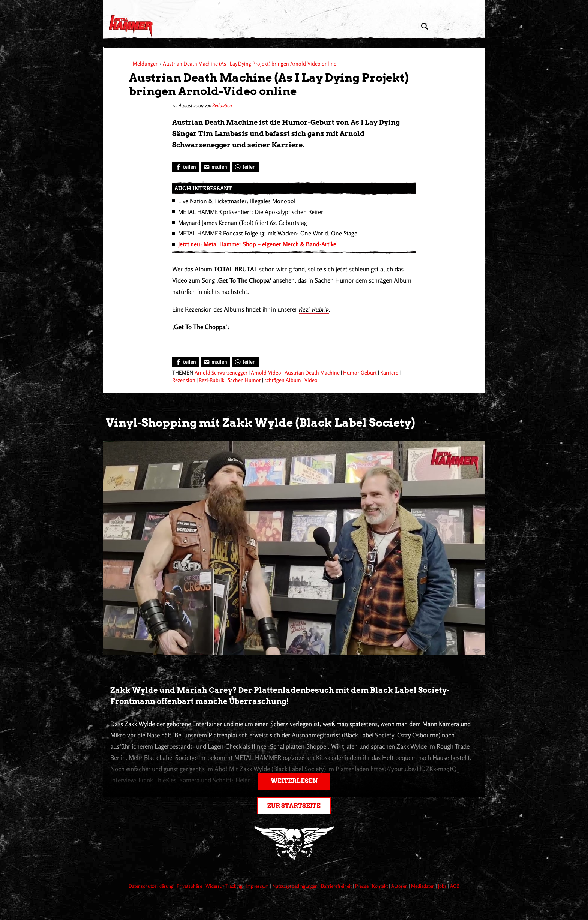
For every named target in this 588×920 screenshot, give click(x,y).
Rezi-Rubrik (314, 309)
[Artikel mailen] (215, 167)
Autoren (400, 886)
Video (311, 380)
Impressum (258, 886)
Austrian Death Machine (312, 372)
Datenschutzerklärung (151, 886)
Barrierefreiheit (337, 886)
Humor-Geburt (360, 372)
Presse (362, 886)
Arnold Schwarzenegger (221, 372)
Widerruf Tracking (224, 886)
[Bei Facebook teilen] (186, 167)
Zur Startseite (294, 806)
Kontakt (380, 886)
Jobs (443, 886)
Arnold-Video (266, 372)
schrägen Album (283, 380)
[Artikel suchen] (424, 26)
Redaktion (222, 105)
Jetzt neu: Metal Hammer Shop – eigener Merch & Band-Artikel (258, 244)
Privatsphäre (190, 886)
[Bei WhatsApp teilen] (245, 167)
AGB (455, 886)
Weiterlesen (294, 781)
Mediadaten (423, 886)
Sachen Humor (244, 380)
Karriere (389, 372)
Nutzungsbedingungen (295, 886)
